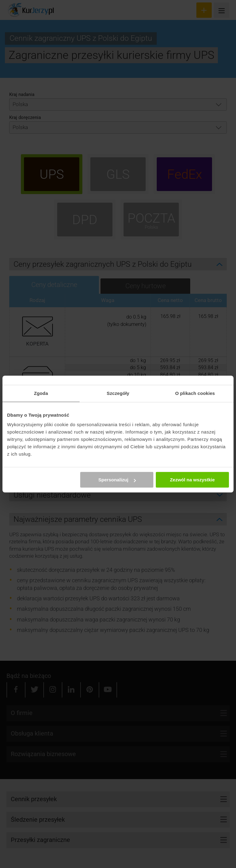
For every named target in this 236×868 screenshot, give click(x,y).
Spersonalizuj (117, 480)
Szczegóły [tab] (118, 393)
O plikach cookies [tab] (195, 393)
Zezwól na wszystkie (192, 480)
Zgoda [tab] (41, 393)
